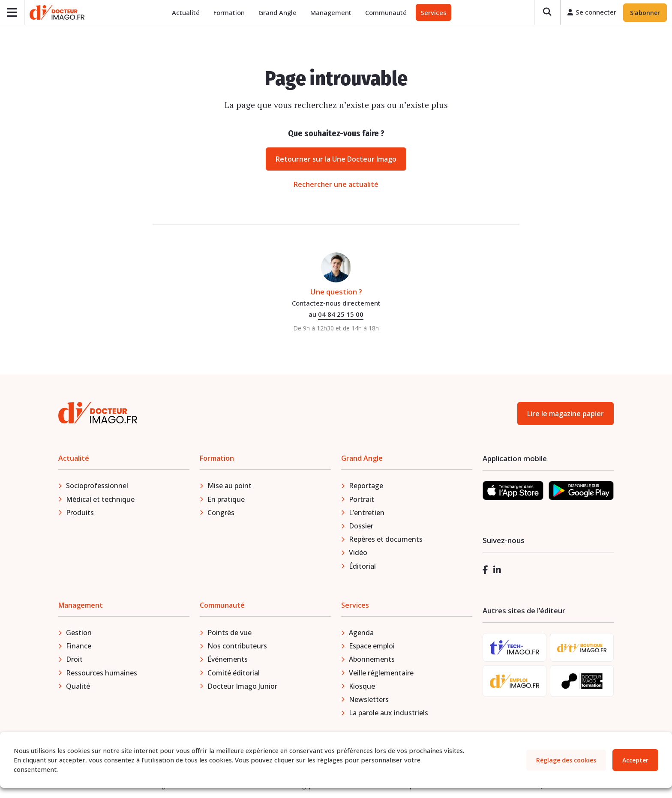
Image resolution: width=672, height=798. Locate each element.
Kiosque (362, 687)
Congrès (221, 513)
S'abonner (645, 13)
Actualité (186, 13)
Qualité (78, 687)
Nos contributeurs (237, 646)
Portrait (361, 499)
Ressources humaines (102, 673)
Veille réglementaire (381, 673)
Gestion (79, 633)
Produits (80, 513)
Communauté (386, 13)
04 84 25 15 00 (341, 315)
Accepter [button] (635, 760)
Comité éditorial (234, 673)
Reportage (366, 486)
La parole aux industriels (388, 713)
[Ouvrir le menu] (12, 13)
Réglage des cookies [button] (566, 760)
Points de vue (229, 633)
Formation (229, 13)
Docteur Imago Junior (242, 687)
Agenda (361, 633)
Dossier (361, 526)
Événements (228, 660)
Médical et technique (100, 499)
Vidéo (358, 553)
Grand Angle (277, 13)
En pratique (226, 499)
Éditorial (362, 566)
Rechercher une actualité (336, 184)
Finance (79, 646)
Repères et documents (386, 540)
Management (331, 13)
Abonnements (372, 660)
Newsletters (369, 700)
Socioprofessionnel (97, 486)
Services (433, 13)
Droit (74, 660)
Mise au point (229, 486)
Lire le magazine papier (565, 414)
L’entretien (367, 513)
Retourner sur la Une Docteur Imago (336, 159)
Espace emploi (372, 646)
